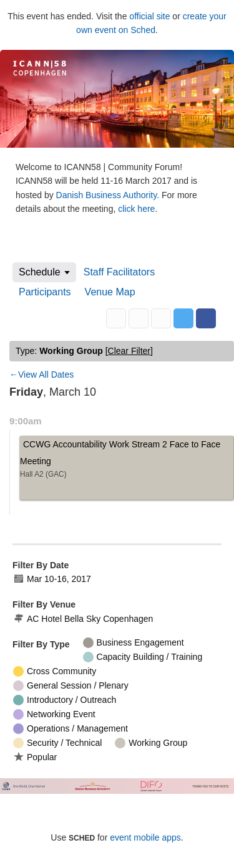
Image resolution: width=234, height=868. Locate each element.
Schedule (40, 272)
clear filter (129, 351)
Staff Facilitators (119, 272)
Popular (35, 757)
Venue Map (110, 292)
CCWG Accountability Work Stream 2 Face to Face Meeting (127, 461)
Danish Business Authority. (109, 195)
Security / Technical (57, 743)
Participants (45, 292)
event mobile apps (145, 837)
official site (149, 16)
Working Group (151, 743)
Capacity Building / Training (143, 657)
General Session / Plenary (71, 686)
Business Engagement (134, 643)
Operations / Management (71, 729)
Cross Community (55, 671)
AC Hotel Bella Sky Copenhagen (83, 619)
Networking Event (54, 714)
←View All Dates (41, 374)
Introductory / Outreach (65, 700)
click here (136, 209)
